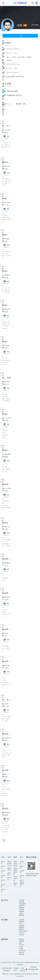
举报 (37, 25)
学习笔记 (7, 292)
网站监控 (22, 952)
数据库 (29, 57)
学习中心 (3, 881)
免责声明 (22, 867)
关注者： (21, 104)
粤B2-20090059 (23, 969)
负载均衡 (22, 941)
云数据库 (22, 910)
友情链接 (22, 877)
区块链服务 (22, 904)
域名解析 (22, 911)
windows (5, 328)
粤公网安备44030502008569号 (33, 969)
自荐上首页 (9, 874)
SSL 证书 (22, 933)
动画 (3, 220)
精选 (3, 97)
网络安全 (7, 401)
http (6, 362)
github (8, 719)
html (3, 433)
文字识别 (22, 945)
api (5, 751)
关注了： (7, 104)
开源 (6, 721)
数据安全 (22, 939)
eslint (4, 507)
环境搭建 (7, 252)
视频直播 (22, 915)
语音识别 (22, 935)
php (3, 360)
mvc (8, 57)
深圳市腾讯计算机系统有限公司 (7, 969)
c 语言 (14, 57)
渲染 (6, 431)
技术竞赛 (9, 878)
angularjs (5, 793)
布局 (8, 217)
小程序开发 (22, 951)
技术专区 (3, 890)
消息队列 (22, 906)
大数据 (21, 949)
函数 (6, 145)
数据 (6, 290)
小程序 (6, 143)
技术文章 (3, 863)
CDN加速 (22, 925)
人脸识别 (22, 920)
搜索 (1, 35)
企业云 (21, 923)
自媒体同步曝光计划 (9, 864)
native (4, 217)
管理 (6, 288)
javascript (5, 397)
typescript (5, 685)
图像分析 (22, 929)
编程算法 (7, 501)
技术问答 (3, 867)
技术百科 (3, 886)
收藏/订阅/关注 (3, 108)
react (6, 358)
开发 (3, 254)
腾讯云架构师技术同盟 (16, 871)
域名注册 (22, 900)
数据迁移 (22, 954)
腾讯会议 (22, 922)
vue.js (4, 580)
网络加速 (22, 908)
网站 (6, 467)
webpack (7, 825)
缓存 (6, 471)
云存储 (21, 913)
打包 (6, 326)
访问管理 (7, 546)
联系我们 (22, 872)
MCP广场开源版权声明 (22, 883)
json (3, 503)
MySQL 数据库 (23, 931)
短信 (20, 943)
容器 (6, 215)
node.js (4, 365)
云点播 (21, 947)
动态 (3, 36)
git (3, 721)
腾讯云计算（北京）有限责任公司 (12, 974)
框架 (6, 181)
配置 (3, 256)
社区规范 (22, 863)
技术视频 (3, 877)
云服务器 (22, 902)
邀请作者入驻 (9, 869)
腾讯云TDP (16, 884)
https (6, 322)
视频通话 (22, 927)
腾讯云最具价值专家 (16, 864)
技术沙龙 (3, 872)
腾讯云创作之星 (16, 879)
